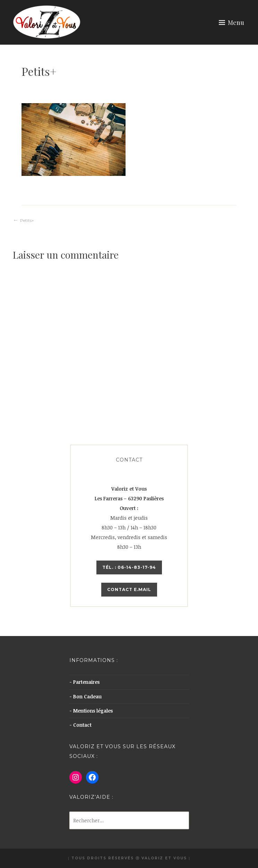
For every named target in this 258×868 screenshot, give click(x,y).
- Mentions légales (91, 711)
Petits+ (27, 220)
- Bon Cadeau (85, 696)
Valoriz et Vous (164, 858)
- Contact (80, 725)
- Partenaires (84, 682)
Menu (236, 23)
